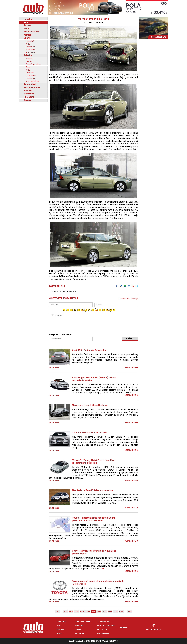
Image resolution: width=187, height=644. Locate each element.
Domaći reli (31, 47)
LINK (102, 569)
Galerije (28, 55)
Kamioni (28, 35)
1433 (110, 612)
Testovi (27, 25)
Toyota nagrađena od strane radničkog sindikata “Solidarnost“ (98, 582)
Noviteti (29, 59)
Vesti (26, 22)
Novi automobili (32, 87)
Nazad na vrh (154, 629)
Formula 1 (30, 41)
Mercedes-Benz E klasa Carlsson (90, 405)
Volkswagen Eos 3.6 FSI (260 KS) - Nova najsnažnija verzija (94, 379)
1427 (76, 612)
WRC (28, 44)
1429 (88, 612)
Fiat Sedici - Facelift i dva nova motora (93, 490)
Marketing (29, 94)
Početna (28, 19)
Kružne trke (31, 50)
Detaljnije (130, 368)
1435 (121, 612)
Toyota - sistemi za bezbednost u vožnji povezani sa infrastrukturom (94, 519)
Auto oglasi (30, 84)
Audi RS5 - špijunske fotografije (89, 350)
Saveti (27, 28)
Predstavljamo (31, 32)
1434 (115, 612)
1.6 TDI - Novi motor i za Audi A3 (90, 432)
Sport (27, 38)
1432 (104, 612)
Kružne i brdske (32, 81)
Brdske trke (31, 53)
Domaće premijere (34, 64)
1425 (65, 612)
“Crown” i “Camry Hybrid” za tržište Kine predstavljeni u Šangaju (93, 461)
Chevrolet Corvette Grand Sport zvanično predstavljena (94, 552)
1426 (71, 612)
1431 (99, 612)
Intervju (28, 91)
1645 (129, 612)
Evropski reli (31, 76)
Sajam (29, 67)
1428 (82, 612)
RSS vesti (29, 97)
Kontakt (28, 100)
